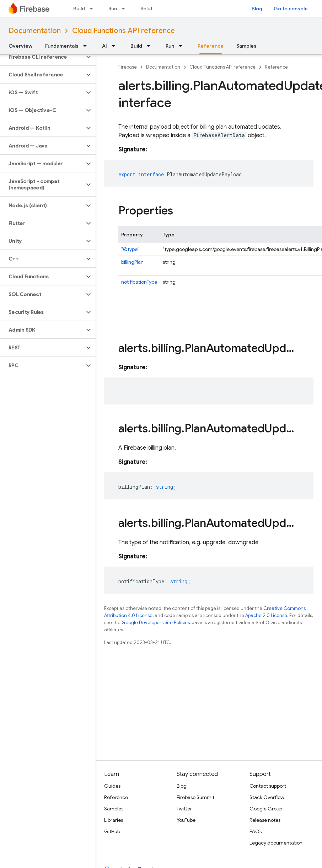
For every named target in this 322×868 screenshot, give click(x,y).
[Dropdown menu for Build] (93, 9)
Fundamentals (62, 46)
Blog (257, 9)
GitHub (112, 831)
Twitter (184, 809)
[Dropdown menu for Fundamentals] (87, 46)
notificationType (139, 282)
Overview (20, 46)
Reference (276, 67)
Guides (112, 786)
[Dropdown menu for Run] (125, 9)
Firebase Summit (195, 797)
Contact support (268, 786)
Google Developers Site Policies (156, 623)
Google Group (266, 809)
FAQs (256, 831)
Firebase (128, 67)
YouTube (186, 820)
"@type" (130, 249)
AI (104, 46)
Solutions (152, 9)
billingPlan (132, 262)
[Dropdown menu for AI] (116, 46)
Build (79, 9)
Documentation (35, 31)
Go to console (291, 9)
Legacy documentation (276, 843)
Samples (246, 46)
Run (113, 9)
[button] (42, 57)
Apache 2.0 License (266, 615)
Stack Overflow (267, 797)
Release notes (265, 820)
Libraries (114, 820)
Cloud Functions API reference (124, 31)
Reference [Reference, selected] (211, 46)
